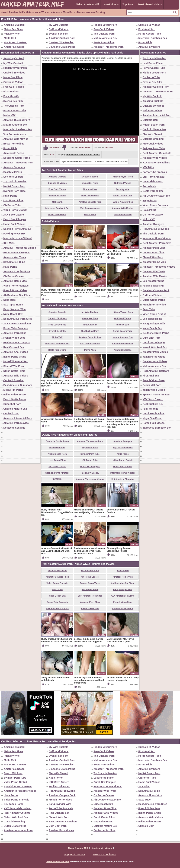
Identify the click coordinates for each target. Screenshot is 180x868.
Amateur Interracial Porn (18, 418)
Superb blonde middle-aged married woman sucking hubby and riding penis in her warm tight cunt (122, 423)
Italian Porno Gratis (15, 357)
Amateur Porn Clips (15, 333)
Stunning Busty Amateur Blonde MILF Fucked (119, 550)
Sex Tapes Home (13, 305)
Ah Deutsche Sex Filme (17, 295)
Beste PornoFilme (104, 42)
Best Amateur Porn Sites (18, 319)
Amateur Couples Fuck (17, 271)
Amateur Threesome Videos (20, 248)
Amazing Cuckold (14, 25)
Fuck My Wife (12, 34)
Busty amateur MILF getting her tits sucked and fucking (90, 291)
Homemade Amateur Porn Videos (83, 155)
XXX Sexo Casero (14, 215)
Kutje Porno (10, 196)
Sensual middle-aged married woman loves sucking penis (89, 640)
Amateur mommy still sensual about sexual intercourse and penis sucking (89, 383)
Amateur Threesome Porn (109, 47)
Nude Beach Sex (13, 314)
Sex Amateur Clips (14, 262)
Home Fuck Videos (14, 224)
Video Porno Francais (16, 286)
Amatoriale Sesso (14, 47)
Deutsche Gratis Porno (62, 47)
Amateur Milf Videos (102, 848)
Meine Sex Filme (13, 29)
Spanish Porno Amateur (17, 229)
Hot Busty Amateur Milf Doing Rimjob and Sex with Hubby (89, 420)
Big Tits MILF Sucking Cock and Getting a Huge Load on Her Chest (55, 383)
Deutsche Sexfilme (14, 428)
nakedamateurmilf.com (58, 862)
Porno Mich (145, 42)
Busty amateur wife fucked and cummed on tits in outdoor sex (57, 640)
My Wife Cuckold (59, 25)
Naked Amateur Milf (87, 4)
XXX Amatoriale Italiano (17, 324)
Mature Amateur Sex (105, 38)
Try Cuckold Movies (15, 181)
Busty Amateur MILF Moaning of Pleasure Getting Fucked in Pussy (56, 292)
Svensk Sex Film (58, 34)
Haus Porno (10, 267)
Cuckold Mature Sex (15, 409)
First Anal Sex (147, 29)
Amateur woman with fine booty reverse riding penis (123, 679)
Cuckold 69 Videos (149, 25)
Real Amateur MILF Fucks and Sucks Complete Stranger (122, 382)
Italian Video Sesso (15, 395)
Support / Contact (74, 854)
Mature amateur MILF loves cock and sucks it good (120, 640)
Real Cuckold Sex (14, 347)
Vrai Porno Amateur (15, 42)
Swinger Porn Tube (15, 191)
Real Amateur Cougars (17, 342)
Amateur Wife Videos (16, 376)
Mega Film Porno (13, 390)
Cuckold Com (11, 413)
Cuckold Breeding (14, 380)
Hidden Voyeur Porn (105, 25)
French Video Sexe (14, 338)
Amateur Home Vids (15, 281)
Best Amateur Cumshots (18, 385)
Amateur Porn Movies (16, 423)
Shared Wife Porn (14, 366)
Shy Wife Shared (13, 177)
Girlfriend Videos (59, 29)
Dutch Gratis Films (14, 371)
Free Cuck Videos (104, 29)
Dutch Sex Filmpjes (15, 219)
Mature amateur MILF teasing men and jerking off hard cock (89, 511)
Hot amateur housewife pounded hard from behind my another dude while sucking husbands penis (89, 255)
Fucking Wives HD (14, 234)
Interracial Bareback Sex (153, 38)
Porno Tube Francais (15, 328)
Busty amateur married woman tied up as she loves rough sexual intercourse (89, 551)
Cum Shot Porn (12, 404)
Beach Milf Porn (13, 172)
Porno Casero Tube (150, 34)
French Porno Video (15, 290)
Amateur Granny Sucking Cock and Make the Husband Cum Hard (57, 551)
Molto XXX (10, 38)
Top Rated (128, 4)
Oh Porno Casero (13, 276)
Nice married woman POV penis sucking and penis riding (123, 291)
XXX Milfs (9, 243)
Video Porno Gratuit (15, 210)
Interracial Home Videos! (18, 238)
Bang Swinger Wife (15, 309)
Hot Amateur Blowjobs (17, 253)
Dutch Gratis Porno (15, 399)
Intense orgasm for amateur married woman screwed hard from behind (89, 680)
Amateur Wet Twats (15, 257)
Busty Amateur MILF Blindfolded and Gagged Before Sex (57, 512)
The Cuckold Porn (104, 34)
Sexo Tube (9, 300)
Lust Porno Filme (13, 200)
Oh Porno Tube (12, 205)
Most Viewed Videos (150, 4)
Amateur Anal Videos (16, 352)
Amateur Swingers (149, 47)
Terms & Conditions (104, 854)
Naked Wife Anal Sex (15, 361)
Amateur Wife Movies (61, 42)
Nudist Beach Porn (14, 186)
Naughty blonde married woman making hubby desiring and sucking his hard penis (57, 254)
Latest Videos (111, 4)
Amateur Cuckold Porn (62, 38)
